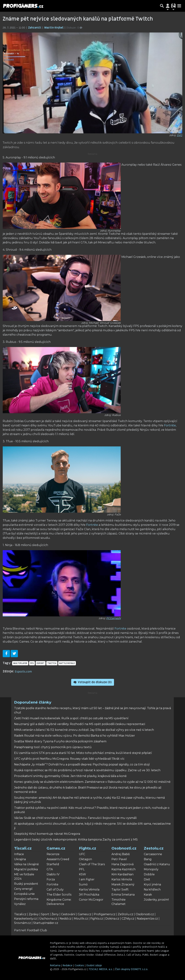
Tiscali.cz (23, 848)
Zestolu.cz (154, 848)
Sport (45, 914)
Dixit (147, 879)
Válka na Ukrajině (26, 864)
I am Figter (87, 879)
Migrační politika (26, 869)
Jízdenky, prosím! (156, 900)
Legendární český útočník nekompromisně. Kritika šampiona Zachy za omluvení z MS (76, 840)
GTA (50, 869)
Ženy (55, 914)
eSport (41, 663)
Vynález (20, 904)
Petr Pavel (119, 859)
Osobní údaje (94, 965)
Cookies (79, 965)
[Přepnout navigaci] (168, 6)
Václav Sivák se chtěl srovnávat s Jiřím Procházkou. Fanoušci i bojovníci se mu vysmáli (75, 818)
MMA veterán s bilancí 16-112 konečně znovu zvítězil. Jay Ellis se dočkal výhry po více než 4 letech (84, 730)
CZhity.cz (128, 919)
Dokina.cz (112, 919)
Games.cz (56, 848)
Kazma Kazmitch (123, 869)
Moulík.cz (81, 919)
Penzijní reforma (26, 899)
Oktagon (85, 859)
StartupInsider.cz (46, 923)
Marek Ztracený (123, 884)
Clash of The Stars (92, 864)
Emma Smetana (123, 895)
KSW (82, 874)
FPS (32, 663)
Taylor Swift (120, 890)
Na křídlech (152, 890)
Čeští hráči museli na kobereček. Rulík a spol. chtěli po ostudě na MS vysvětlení (71, 718)
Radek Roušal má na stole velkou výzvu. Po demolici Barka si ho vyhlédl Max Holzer (75, 736)
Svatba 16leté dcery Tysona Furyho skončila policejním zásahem (60, 741)
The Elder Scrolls (59, 895)
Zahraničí (35, 28)
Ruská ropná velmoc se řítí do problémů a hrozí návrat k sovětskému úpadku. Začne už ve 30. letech (87, 770)
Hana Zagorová (122, 864)
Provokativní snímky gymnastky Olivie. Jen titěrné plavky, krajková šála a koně (70, 776)
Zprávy (34, 914)
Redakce (68, 965)
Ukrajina (20, 859)
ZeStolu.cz (126, 914)
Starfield (53, 864)
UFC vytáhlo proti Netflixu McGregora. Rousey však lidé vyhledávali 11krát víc (69, 759)
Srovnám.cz (22, 923)
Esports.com (23, 672)
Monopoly (151, 869)
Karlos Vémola (89, 890)
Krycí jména (152, 884)
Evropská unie (24, 894)
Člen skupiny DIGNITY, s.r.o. (132, 969)
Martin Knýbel (54, 28)
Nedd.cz (66, 919)
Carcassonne (153, 854)
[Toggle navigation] (179, 6)
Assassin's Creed (58, 859)
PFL (82, 869)
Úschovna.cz (48, 919)
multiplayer (20, 663)
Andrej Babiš (121, 854)
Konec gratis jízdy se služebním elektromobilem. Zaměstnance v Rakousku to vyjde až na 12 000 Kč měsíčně (92, 782)
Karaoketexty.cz (25, 919)
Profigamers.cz (105, 914)
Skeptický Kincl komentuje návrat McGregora (47, 834)
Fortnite (92, 525)
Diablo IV (53, 874)
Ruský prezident (26, 884)
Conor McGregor (91, 900)
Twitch (52, 663)
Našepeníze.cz (147, 919)
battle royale (67, 663)
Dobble (149, 874)
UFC (82, 854)
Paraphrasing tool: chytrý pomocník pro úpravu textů (53, 747)
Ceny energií (23, 889)
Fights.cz (88, 848)
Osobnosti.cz (124, 848)
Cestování (68, 914)
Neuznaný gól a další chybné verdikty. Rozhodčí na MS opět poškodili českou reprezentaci (80, 724)
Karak (148, 895)
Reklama (55, 965)
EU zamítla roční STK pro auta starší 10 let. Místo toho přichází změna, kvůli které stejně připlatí (83, 753)
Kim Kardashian (122, 874)
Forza (51, 879)
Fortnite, (170, 425)
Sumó (83, 884)
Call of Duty (55, 890)
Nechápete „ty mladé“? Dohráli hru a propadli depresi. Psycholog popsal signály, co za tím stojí (82, 764)
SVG (180, 135)
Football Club (37, 930)
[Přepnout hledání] (162, 6)
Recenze (53, 854)
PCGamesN (113, 618)
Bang (148, 859)
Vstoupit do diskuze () (93, 682)
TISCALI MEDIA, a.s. (101, 969)
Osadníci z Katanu (157, 864)
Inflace (19, 854)
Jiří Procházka (89, 895)
